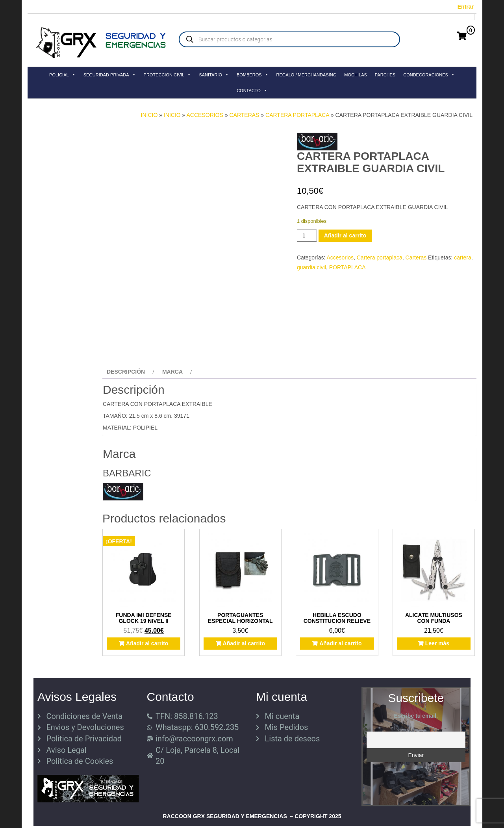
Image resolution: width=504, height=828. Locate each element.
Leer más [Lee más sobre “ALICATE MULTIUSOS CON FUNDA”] (437, 643)
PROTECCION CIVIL (168, 75)
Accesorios (205, 115)
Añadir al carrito (345, 235)
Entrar (466, 7)
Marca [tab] (172, 372)
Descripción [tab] (126, 372)
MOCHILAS (355, 75)
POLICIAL (62, 75)
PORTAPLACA (347, 267)
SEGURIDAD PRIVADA (110, 75)
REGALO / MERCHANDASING (307, 75)
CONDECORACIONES (429, 75)
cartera (463, 257)
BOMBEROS (253, 75)
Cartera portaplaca (297, 115)
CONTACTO (252, 91)
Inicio (149, 115)
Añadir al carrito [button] (147, 643)
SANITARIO (214, 75)
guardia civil (311, 267)
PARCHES (385, 75)
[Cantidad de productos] (307, 236)
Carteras (244, 115)
